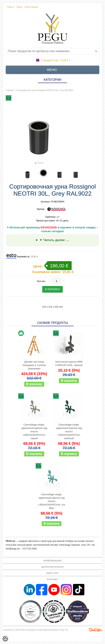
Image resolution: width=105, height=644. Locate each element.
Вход (19, 7)
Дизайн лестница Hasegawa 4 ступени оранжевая (34, 365)
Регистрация (31, 7)
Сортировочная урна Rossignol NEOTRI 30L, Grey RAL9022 (45, 90)
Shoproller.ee (96, 630)
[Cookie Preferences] (5, 639)
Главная (10, 90)
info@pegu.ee (13, 549)
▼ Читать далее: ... (54, 240)
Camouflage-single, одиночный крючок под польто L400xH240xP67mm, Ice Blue (52, 501)
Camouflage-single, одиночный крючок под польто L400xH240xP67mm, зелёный (69, 431)
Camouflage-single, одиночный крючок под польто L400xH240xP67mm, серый (34, 431)
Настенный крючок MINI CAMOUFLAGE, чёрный (69, 363)
